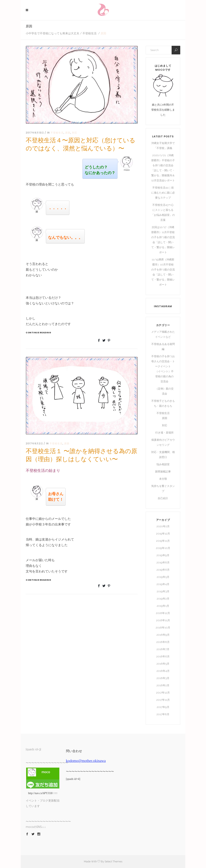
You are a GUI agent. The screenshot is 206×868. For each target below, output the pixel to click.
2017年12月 (163, 693)
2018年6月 (163, 656)
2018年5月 (163, 664)
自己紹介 (163, 498)
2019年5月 (163, 577)
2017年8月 (163, 714)
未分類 (163, 479)
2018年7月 (163, 649)
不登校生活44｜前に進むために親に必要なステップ (163, 193)
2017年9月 (163, 707)
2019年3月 (163, 591)
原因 (68, 133)
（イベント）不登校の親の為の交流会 (164, 376)
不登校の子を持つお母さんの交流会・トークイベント (163, 361)
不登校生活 (90, 33)
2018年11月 (163, 620)
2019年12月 (163, 534)
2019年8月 (163, 563)
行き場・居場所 (164, 433)
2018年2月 (163, 685)
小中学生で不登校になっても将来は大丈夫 (53, 33)
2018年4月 (163, 671)
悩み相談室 (163, 464)
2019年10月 (163, 548)
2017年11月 (163, 700)
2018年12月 (163, 613)
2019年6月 (163, 570)
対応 (75, 133)
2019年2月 (163, 599)
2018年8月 (163, 642)
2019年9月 (163, 555)
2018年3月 (163, 678)
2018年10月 (163, 628)
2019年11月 (163, 541)
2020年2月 (163, 526)
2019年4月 (163, 584)
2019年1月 (163, 606)
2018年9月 (163, 635)
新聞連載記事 (163, 472)
